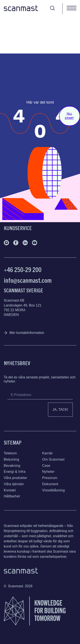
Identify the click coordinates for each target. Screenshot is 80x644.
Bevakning (12, 466)
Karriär (48, 453)
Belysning (12, 459)
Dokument (50, 484)
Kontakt (10, 490)
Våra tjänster (14, 484)
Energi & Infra (15, 472)
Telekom (10, 453)
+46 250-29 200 (23, 269)
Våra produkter (16, 478)
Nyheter (48, 472)
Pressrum (50, 478)
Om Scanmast (53, 459)
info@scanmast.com (28, 280)
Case (46, 466)
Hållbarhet (12, 496)
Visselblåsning (54, 490)
